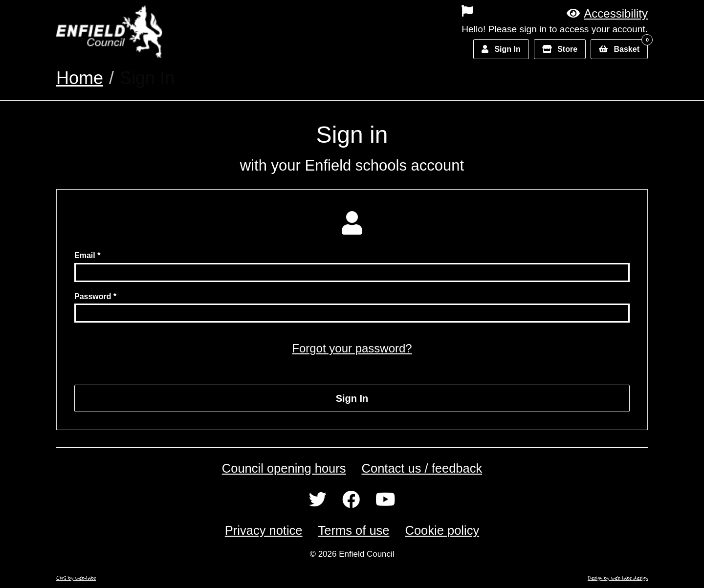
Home (80, 78)
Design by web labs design (618, 578)
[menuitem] (400, 11)
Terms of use (354, 530)
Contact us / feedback (422, 468)
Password (93, 296)
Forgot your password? (352, 348)
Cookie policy (442, 530)
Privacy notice (264, 530)
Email (85, 255)
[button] (607, 13)
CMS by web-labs (76, 578)
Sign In (352, 398)
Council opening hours (284, 468)
